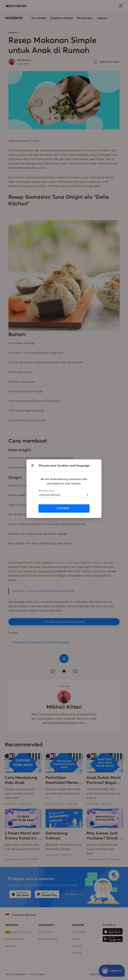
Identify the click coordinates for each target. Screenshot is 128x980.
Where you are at (46, 491)
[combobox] (39, 495)
